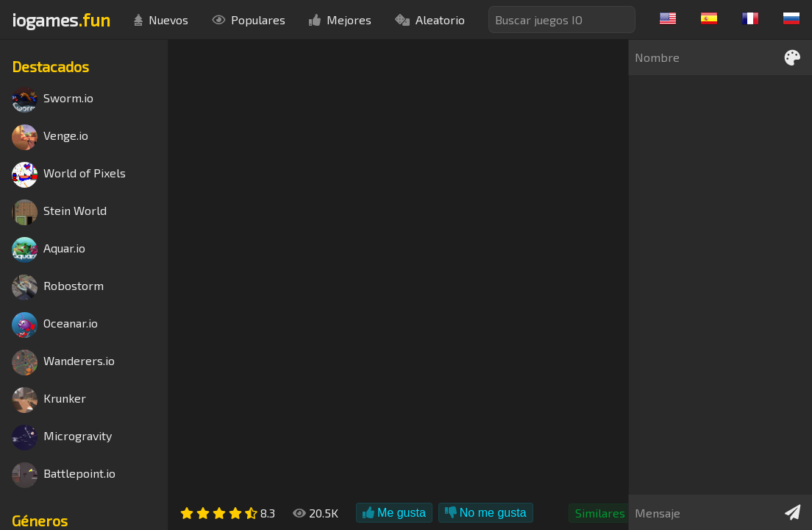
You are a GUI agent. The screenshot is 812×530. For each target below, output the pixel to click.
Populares (249, 20)
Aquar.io (49, 250)
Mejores (340, 20)
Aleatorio (430, 20)
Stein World (59, 212)
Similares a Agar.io (624, 513)
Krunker (49, 400)
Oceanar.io (55, 325)
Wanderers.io (63, 363)
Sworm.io (53, 100)
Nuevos (161, 20)
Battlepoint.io (64, 475)
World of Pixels (69, 175)
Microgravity (62, 438)
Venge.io (50, 137)
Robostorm (58, 287)
